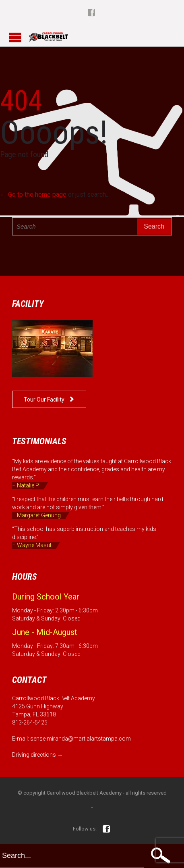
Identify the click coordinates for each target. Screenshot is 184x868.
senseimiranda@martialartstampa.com (81, 739)
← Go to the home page (33, 195)
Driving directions (34, 755)
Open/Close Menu (15, 37)
